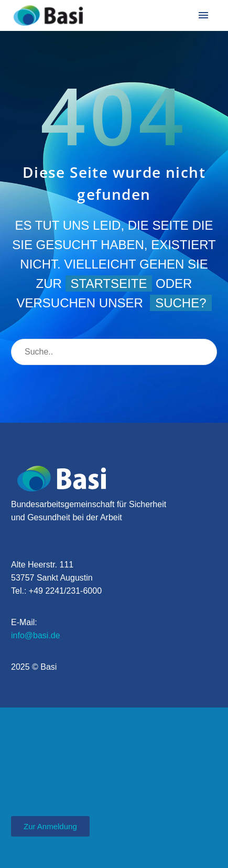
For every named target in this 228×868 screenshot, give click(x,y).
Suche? (181, 303)
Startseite (109, 283)
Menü (203, 15)
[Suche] (114, 352)
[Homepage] (48, 15)
